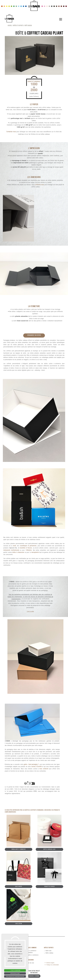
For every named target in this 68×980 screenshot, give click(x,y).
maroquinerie (35, 552)
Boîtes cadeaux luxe (49, 849)
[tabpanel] (34, 55)
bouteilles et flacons (26, 548)
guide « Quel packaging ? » (32, 765)
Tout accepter (15, 970)
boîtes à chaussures (18, 552)
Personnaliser (15, 973)
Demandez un (34, 976)
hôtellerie (29, 550)
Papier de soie (30, 963)
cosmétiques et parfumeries (28, 546)
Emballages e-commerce (19, 849)
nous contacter (44, 769)
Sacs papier (19, 887)
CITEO (35, 791)
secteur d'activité (37, 767)
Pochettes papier (49, 887)
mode (14, 546)
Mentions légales (50, 963)
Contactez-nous (11, 132)
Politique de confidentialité (53, 965)
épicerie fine (14, 548)
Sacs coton (19, 924)
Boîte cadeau (49, 953)
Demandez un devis (34, 335)
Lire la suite (30, 612)
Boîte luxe (49, 951)
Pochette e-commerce (32, 955)
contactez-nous (40, 185)
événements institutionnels (11, 550)
